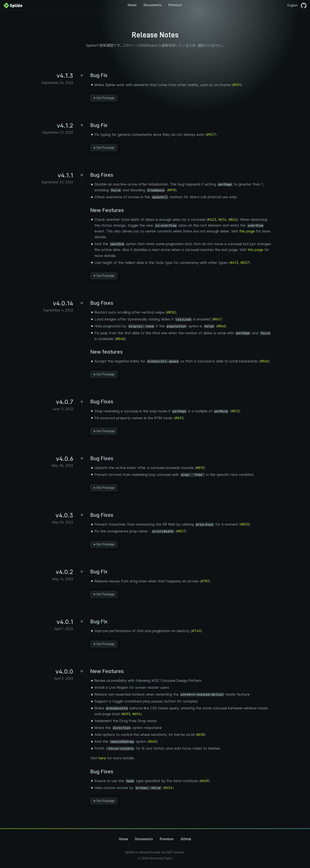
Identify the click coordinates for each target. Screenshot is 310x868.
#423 (212, 220)
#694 (137, 714)
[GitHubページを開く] (304, 5)
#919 (172, 190)
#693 (126, 714)
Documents (153, 5)
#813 (235, 411)
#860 (264, 361)
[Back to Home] (13, 5)
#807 (181, 531)
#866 (221, 326)
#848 (120, 339)
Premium (175, 5)
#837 (245, 263)
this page (247, 231)
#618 (201, 735)
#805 (245, 524)
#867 (217, 319)
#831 (179, 418)
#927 (211, 135)
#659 (205, 781)
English (292, 5)
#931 (237, 85)
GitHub (186, 839)
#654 (168, 788)
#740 (196, 631)
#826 (233, 220)
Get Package (104, 98)
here (102, 758)
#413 (234, 263)
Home (132, 5)
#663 (153, 741)
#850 (171, 312)
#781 (205, 581)
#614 (222, 220)
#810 (200, 468)
